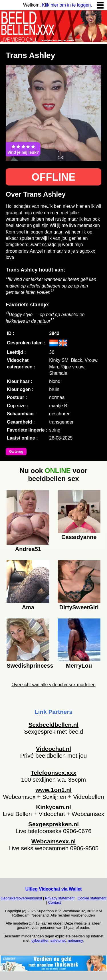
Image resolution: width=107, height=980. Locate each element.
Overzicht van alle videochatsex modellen (53, 685)
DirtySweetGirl (79, 607)
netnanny (75, 940)
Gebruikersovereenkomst (21, 898)
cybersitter (40, 940)
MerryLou (79, 666)
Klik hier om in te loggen (66, 5)
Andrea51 (28, 549)
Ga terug (16, 452)
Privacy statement (60, 898)
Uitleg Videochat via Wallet (54, 889)
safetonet (58, 940)
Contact (55, 902)
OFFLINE (54, 177)
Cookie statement (92, 898)
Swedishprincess (28, 666)
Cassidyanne (79, 537)
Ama (28, 607)
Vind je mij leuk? (23, 149)
